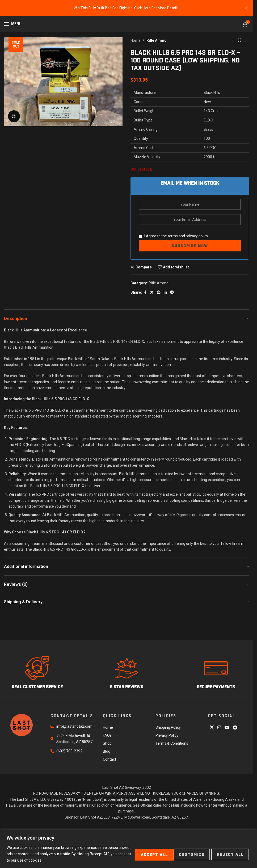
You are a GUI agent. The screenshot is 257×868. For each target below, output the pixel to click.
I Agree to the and (173, 236)
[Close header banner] (246, 8)
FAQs (107, 735)
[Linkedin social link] (165, 292)
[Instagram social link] (219, 728)
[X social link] (152, 292)
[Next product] (246, 40)
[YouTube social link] (227, 728)
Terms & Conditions (172, 743)
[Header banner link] (127, 8)
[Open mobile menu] (13, 24)
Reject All (185, 854)
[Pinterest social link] (159, 292)
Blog (107, 751)
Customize (141, 854)
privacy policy (197, 236)
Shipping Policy (168, 727)
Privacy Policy (167, 735)
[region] (128, 849)
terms (173, 236)
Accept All (229, 854)
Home (136, 40)
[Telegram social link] (172, 292)
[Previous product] (233, 40)
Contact (109, 759)
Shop (107, 743)
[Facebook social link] (145, 292)
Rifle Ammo (157, 40)
